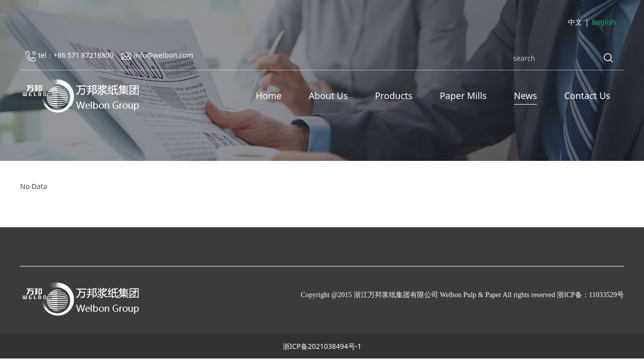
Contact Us (587, 96)
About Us (329, 96)
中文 (575, 22)
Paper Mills (463, 96)
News (525, 96)
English (604, 22)
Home (268, 96)
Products (394, 96)
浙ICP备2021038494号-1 (322, 346)
